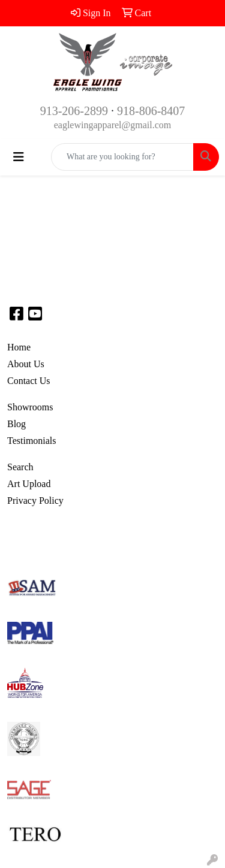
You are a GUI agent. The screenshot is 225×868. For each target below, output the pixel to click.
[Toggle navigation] (19, 157)
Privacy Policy (35, 500)
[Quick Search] (122, 157)
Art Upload (29, 484)
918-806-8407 (151, 111)
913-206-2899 (74, 111)
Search (20, 467)
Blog (16, 424)
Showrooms (30, 407)
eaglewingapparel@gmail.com (113, 125)
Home (19, 347)
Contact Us (29, 381)
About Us (26, 364)
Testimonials (32, 441)
